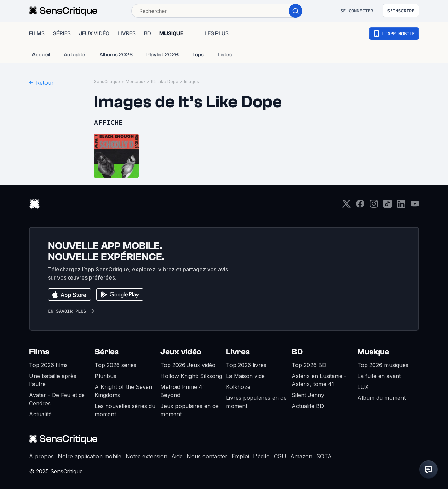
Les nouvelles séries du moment (125, 410)
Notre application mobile (90, 456)
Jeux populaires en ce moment (189, 410)
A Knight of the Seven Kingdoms (123, 391)
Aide (177, 456)
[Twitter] (346, 206)
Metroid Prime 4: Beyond (182, 391)
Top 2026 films (48, 365)
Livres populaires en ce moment (256, 402)
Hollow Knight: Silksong (191, 376)
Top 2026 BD (309, 365)
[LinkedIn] (401, 206)
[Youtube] (415, 206)
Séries (107, 352)
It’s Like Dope (165, 81)
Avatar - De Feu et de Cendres (57, 399)
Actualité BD (308, 406)
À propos (41, 456)
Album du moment (381, 398)
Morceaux (136, 81)
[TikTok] (387, 206)
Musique (373, 352)
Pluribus (106, 376)
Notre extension (146, 456)
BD (297, 352)
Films (39, 352)
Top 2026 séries (116, 365)
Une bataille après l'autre (53, 380)
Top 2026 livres (246, 365)
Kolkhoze (238, 387)
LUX (363, 387)
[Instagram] (374, 206)
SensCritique (107, 81)
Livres (238, 352)
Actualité (40, 414)
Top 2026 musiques (383, 365)
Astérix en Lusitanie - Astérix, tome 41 (319, 380)
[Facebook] (360, 206)
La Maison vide (245, 376)
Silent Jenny (308, 395)
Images (192, 81)
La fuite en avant (379, 376)
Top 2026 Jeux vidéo (188, 365)
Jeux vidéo (181, 352)
